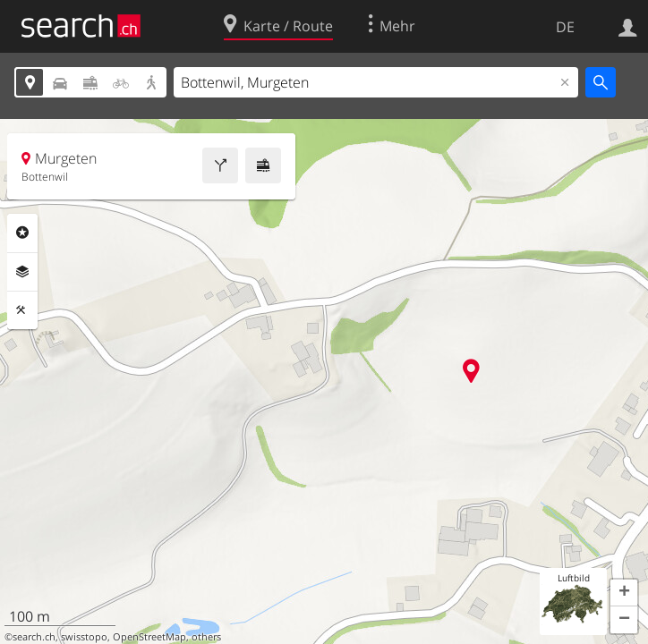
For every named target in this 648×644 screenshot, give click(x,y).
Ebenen (22, 272)
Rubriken (22, 233)
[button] (624, 593)
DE (565, 27)
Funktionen (22, 310)
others (206, 637)
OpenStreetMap (149, 637)
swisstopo (84, 637)
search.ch (34, 637)
